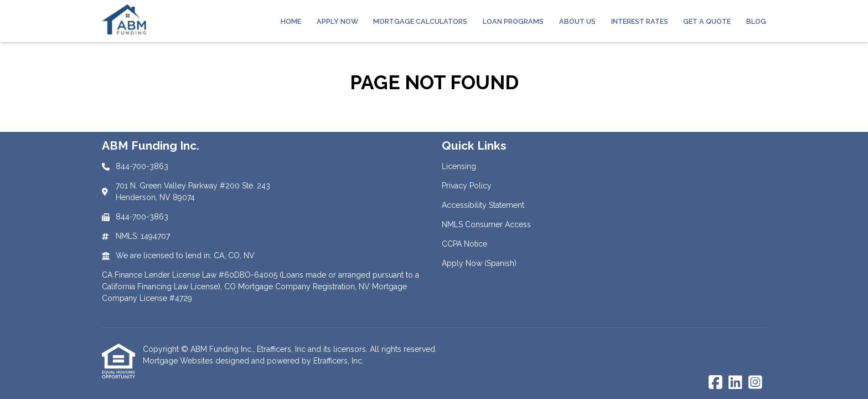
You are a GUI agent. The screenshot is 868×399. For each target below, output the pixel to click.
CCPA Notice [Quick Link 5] (464, 244)
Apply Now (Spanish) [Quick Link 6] (479, 263)
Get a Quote (707, 21)
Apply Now (337, 21)
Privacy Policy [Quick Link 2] (467, 186)
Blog (756, 21)
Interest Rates (640, 21)
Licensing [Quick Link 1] (459, 166)
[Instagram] (755, 383)
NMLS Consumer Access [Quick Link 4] (486, 224)
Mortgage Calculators (420, 21)
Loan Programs (513, 21)
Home (291, 21)
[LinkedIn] (735, 383)
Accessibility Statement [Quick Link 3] (483, 205)
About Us (577, 21)
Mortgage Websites (179, 361)
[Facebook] (715, 383)
